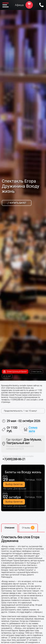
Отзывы (28, 528)
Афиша (19, 5)
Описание (9, 528)
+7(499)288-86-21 (14, 459)
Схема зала (33, 429)
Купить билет (17, 203)
